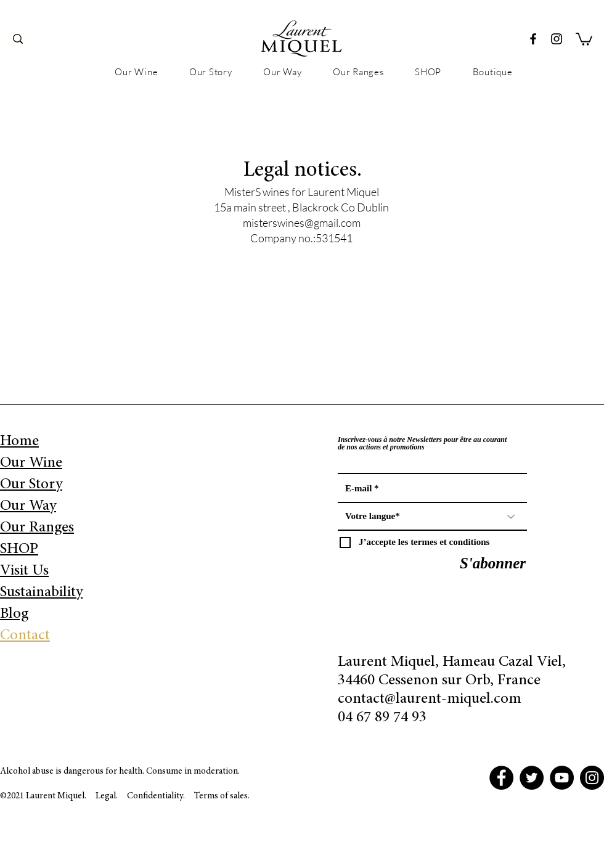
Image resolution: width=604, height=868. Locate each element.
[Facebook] (533, 39)
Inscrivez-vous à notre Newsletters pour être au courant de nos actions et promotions (422, 443)
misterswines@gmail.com (302, 223)
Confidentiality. (157, 796)
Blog (14, 614)
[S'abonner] (493, 563)
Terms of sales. (222, 796)
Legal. (107, 796)
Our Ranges (37, 528)
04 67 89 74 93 (382, 718)
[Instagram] (557, 39)
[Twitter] (532, 778)
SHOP (19, 550)
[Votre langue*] (432, 517)
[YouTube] (562, 778)
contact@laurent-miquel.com (430, 699)
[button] (584, 39)
